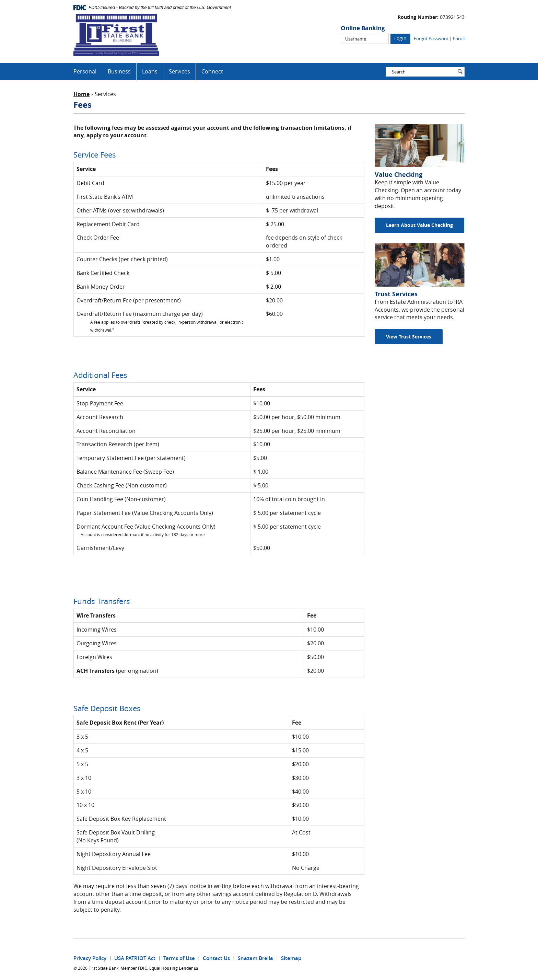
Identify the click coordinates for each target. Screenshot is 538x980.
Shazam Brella (255, 958)
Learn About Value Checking (419, 225)
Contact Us (216, 958)
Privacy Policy (90, 958)
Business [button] (119, 71)
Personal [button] (85, 71)
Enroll (459, 38)
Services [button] (179, 71)
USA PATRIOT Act (135, 958)
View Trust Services (409, 337)
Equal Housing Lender (174, 968)
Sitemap (291, 958)
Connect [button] (212, 71)
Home (81, 94)
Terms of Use (179, 958)
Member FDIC (134, 968)
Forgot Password (431, 38)
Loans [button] (150, 71)
